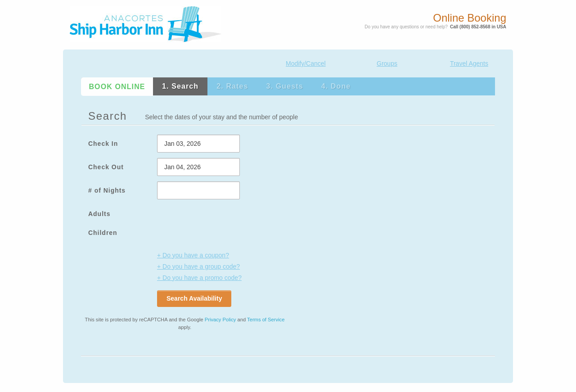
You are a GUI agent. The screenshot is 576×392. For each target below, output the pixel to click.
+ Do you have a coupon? (193, 255)
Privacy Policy (220, 320)
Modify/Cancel (306, 63)
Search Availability (194, 298)
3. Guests (285, 86)
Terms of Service (266, 320)
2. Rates (232, 86)
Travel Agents (469, 63)
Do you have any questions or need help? (406, 27)
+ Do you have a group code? (198, 266)
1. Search (180, 86)
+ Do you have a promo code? (199, 278)
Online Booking (470, 18)
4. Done (336, 86)
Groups (387, 63)
